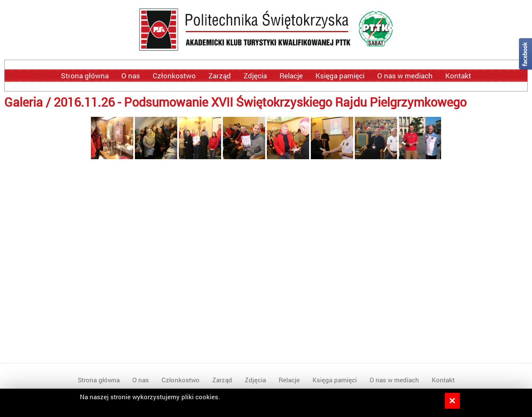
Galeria (23, 102)
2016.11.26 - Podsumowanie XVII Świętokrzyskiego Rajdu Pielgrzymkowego (260, 102)
